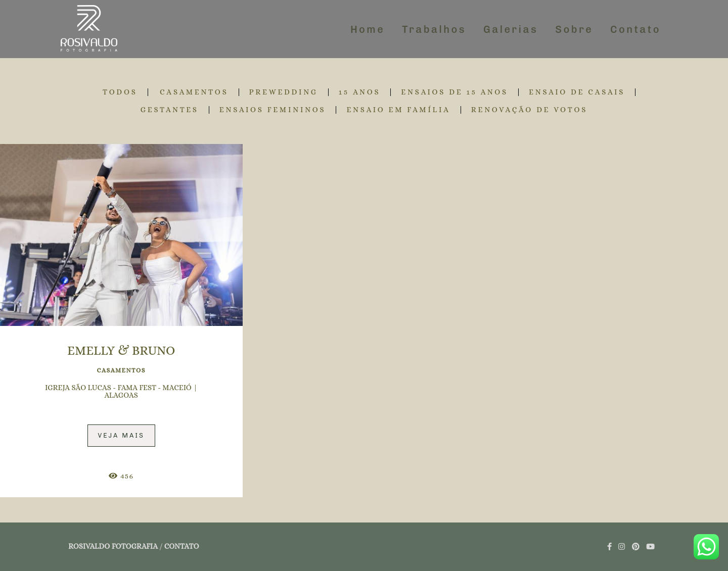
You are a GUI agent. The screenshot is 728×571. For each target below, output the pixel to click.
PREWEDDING (284, 92)
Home (368, 29)
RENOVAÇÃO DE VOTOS (530, 110)
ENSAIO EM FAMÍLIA (398, 110)
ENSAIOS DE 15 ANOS (454, 92)
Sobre (574, 29)
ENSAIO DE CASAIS (577, 92)
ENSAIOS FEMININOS (273, 110)
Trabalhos (434, 29)
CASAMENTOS (194, 92)
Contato (635, 29)
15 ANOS (360, 92)
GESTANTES (170, 110)
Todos (120, 92)
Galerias (511, 29)
